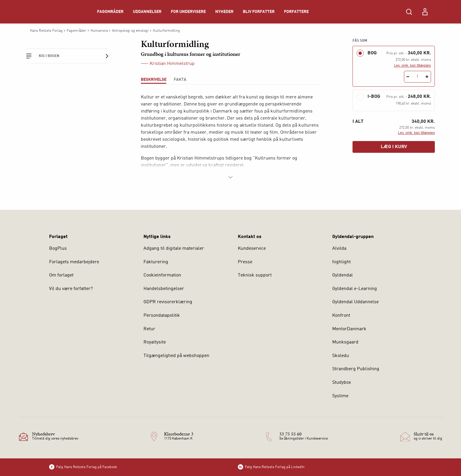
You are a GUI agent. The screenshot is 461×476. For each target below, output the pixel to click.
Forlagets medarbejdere (74, 262)
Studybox (342, 383)
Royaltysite (155, 342)
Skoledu (341, 356)
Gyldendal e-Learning (355, 289)
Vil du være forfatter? (71, 289)
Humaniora (99, 31)
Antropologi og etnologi (130, 31)
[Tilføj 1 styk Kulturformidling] (427, 77)
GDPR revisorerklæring (168, 302)
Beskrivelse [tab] (154, 80)
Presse (245, 262)
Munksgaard (345, 342)
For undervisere (188, 12)
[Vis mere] (230, 177)
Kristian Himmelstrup (172, 64)
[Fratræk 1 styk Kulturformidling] (408, 77)
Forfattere (296, 12)
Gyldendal (343, 275)
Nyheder (224, 12)
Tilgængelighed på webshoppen (176, 356)
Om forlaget (61, 275)
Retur (149, 329)
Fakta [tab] (180, 80)
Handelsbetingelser (164, 289)
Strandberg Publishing (356, 369)
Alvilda (339, 249)
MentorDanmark (349, 329)
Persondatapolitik (162, 316)
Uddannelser (147, 12)
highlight (341, 262)
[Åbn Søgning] (409, 12)
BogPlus (58, 249)
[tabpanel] (230, 137)
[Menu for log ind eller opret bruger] (425, 12)
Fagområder (110, 12)
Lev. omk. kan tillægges (412, 66)
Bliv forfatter (259, 12)
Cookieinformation (162, 275)
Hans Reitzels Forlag (46, 31)
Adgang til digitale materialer (174, 249)
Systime (340, 396)
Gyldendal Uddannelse (355, 302)
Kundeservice (252, 249)
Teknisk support (255, 275)
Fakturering (156, 262)
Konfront (341, 316)
